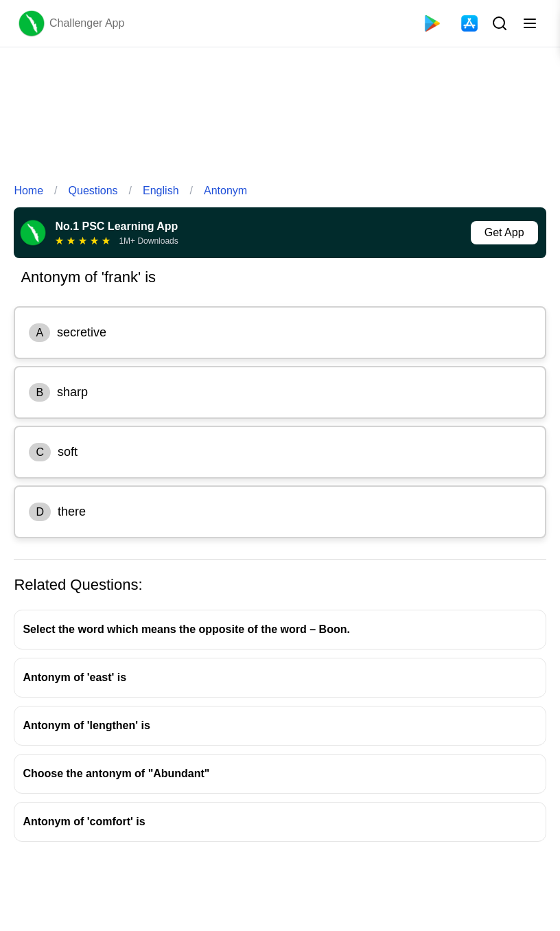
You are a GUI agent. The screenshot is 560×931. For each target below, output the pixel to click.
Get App (504, 232)
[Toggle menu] (530, 23)
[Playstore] (432, 23)
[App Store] (469, 23)
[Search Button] (498, 23)
